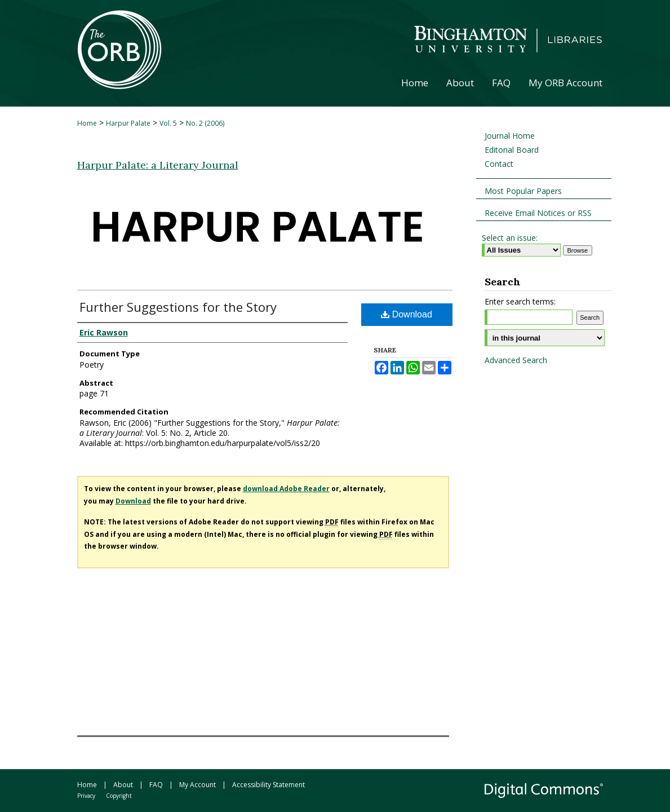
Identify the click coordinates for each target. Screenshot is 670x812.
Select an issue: (510, 238)
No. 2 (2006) (205, 123)
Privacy (86, 796)
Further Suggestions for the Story (178, 307)
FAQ (156, 785)
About (123, 785)
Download (407, 314)
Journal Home (510, 136)
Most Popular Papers (523, 191)
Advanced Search (516, 360)
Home (87, 123)
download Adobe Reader (286, 489)
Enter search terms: (520, 301)
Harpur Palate (128, 123)
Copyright (119, 796)
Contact (499, 164)
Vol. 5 (168, 123)
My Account (198, 785)
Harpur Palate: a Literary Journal (158, 165)
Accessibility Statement (269, 785)
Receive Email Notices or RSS (538, 213)
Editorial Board (512, 150)
